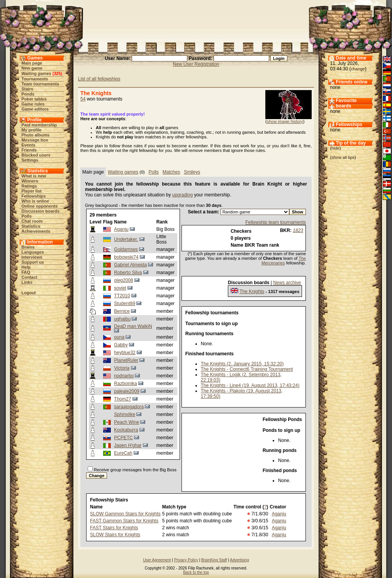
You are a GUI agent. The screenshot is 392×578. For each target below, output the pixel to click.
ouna (119, 337)
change (358, 69)
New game (32, 68)
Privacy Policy (186, 560)
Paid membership (39, 125)
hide (335, 148)
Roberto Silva (128, 273)
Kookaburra (126, 430)
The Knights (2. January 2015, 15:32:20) (242, 364)
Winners (30, 181)
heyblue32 (125, 353)
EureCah (123, 453)
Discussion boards (41, 211)
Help (26, 267)
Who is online (36, 201)
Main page (32, 63)
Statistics (31, 226)
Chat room (32, 221)
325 (57, 73)
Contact (30, 277)
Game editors (35, 109)
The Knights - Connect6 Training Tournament (247, 369)
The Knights (252, 292)
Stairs (28, 89)
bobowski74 (126, 257)
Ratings (29, 186)
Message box (35, 140)
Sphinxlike (125, 414)
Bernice (122, 311)
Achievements (36, 231)
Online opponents (40, 206)
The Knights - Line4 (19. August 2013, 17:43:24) (250, 385)
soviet (120, 288)
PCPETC (123, 438)
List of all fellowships (99, 79)
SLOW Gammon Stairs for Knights (125, 514)
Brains (28, 247)
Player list (32, 191)
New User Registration (196, 64)
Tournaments (35, 79)
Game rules (33, 104)
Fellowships (34, 196)
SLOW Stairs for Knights (115, 535)
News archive (287, 283)
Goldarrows (126, 249)
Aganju (121, 229)
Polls (27, 216)
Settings (30, 160)
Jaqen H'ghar (128, 445)
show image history (285, 121)
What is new (34, 176)
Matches (171, 172)
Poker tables (34, 99)
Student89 (125, 303)
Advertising (239, 560)
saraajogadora (129, 407)
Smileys (192, 172)
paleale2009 (126, 391)
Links (27, 282)
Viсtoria (122, 368)
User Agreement (157, 560)
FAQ (26, 272)
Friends (29, 150)
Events (29, 145)
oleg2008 (123, 280)
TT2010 (122, 296)
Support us (33, 262)
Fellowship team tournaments (276, 222)
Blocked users (36, 155)
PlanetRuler (126, 360)
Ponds (28, 94)
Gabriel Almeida (130, 265)
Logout (29, 293)
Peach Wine (126, 422)
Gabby (121, 345)
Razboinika (125, 384)
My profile (32, 130)
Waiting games (36, 73)
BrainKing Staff (214, 560)
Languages (33, 252)
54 (83, 99)
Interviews (32, 257)
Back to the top (196, 572)
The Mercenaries (284, 261)
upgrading (182, 195)
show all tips (343, 157)
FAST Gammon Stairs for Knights (124, 521)
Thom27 (122, 399)
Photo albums (36, 135)
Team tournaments (41, 84)
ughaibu (122, 319)
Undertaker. (126, 239)
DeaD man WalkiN (133, 326)
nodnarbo (124, 376)
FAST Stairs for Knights (114, 528)
